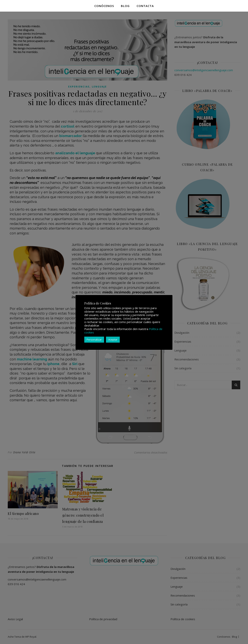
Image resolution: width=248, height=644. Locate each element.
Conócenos (104, 6)
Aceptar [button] (113, 340)
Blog (125, 6)
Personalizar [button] (94, 340)
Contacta (145, 6)
